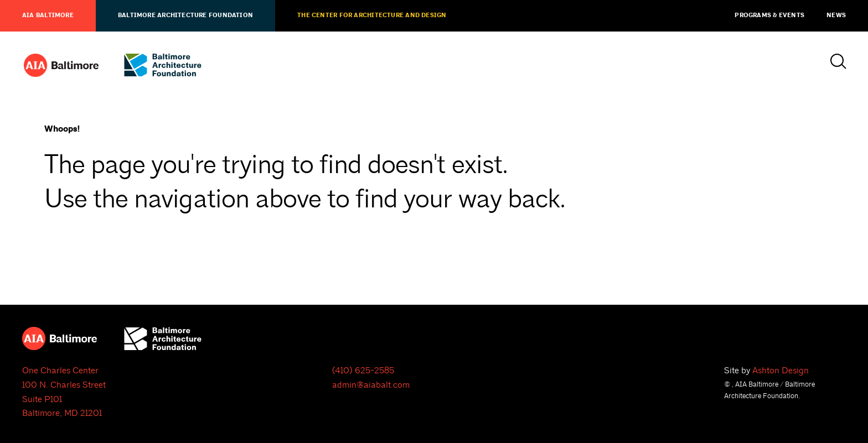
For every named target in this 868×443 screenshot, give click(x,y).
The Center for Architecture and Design (372, 15)
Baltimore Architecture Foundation (185, 15)
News (836, 15)
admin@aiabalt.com (371, 385)
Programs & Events (769, 15)
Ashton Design (781, 371)
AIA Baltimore (48, 15)
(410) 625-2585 (363, 371)
